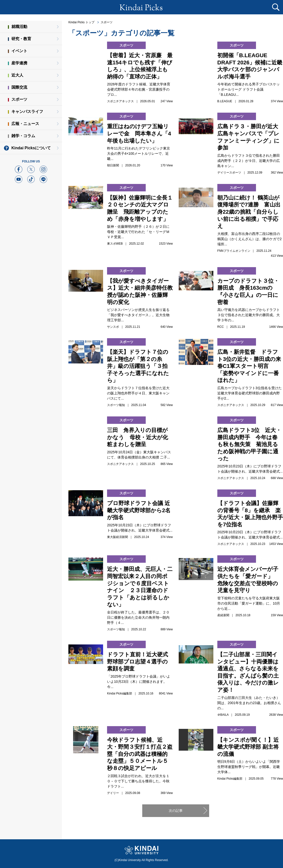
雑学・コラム (23, 136)
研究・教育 (21, 39)
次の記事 (176, 811)
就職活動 (19, 27)
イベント (19, 51)
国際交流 (19, 87)
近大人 (17, 75)
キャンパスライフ (27, 112)
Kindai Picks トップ (81, 22)
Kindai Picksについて (31, 148)
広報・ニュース (25, 124)
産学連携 (19, 63)
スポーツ (107, 22)
